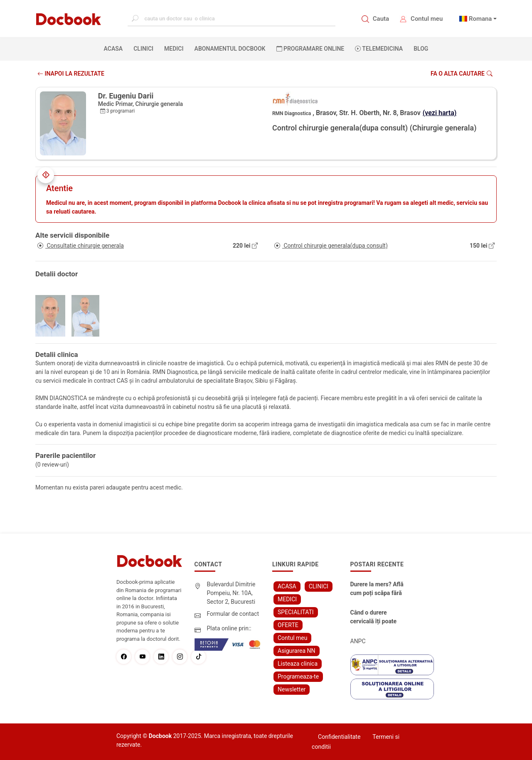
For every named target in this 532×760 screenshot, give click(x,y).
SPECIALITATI (296, 612)
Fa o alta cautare (462, 74)
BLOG (421, 49)
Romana (480, 19)
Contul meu (427, 19)
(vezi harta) (440, 113)
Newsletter (292, 689)
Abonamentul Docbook (230, 49)
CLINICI (143, 49)
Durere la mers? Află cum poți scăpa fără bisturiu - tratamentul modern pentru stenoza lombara (378, 589)
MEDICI (174, 49)
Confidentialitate (339, 737)
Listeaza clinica (298, 664)
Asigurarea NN (297, 651)
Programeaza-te (298, 676)
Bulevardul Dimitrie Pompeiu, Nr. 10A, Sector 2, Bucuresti (231, 593)
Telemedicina (379, 49)
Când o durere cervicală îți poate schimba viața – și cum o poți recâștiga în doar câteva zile (377, 617)
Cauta (381, 19)
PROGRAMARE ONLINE (310, 49)
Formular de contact (233, 614)
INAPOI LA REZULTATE (71, 74)
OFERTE (288, 625)
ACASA (115, 48)
